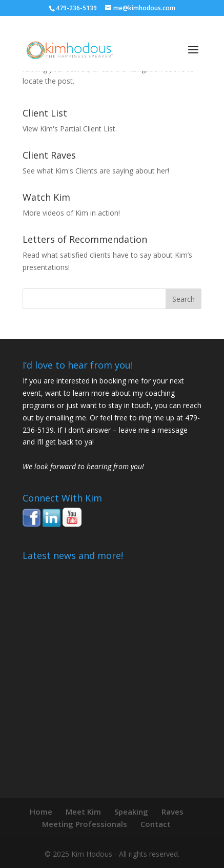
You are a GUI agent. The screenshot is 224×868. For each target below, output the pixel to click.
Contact (156, 824)
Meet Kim (83, 812)
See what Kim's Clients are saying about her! (96, 171)
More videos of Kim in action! (71, 213)
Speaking (131, 812)
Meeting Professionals (85, 824)
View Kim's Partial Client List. (70, 129)
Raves (172, 812)
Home (41, 812)
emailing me (66, 418)
